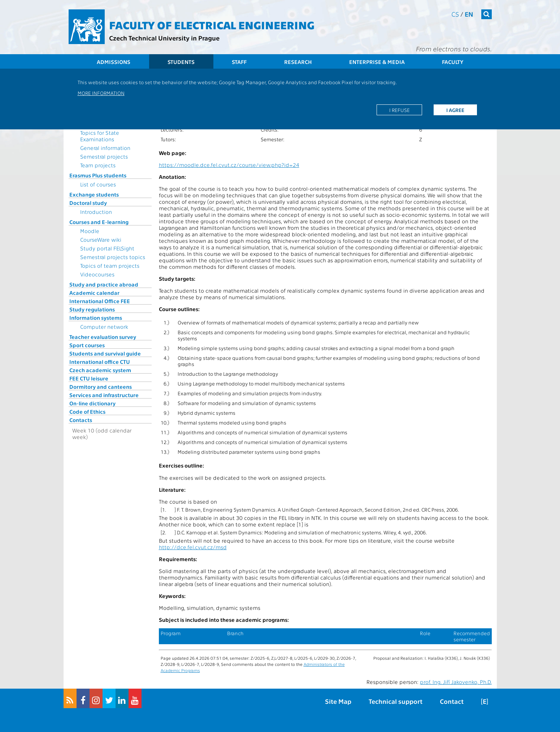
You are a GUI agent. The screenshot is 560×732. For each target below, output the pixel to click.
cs (455, 14)
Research (298, 62)
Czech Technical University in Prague (164, 38)
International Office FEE (100, 301)
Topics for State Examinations (100, 136)
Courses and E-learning (99, 222)
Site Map (338, 701)
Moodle (90, 231)
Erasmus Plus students (98, 175)
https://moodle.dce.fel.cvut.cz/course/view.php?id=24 (229, 165)
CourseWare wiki (101, 240)
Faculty (453, 62)
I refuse (400, 110)
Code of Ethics (87, 412)
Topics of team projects (110, 266)
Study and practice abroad (104, 284)
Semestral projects (104, 156)
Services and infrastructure (104, 395)
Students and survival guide (105, 353)
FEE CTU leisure (89, 378)
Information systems (96, 318)
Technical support (396, 701)
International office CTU (100, 362)
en (469, 14)
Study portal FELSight (107, 248)
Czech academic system (100, 370)
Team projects (98, 165)
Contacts (81, 420)
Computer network (104, 327)
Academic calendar (94, 293)
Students (181, 62)
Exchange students (94, 194)
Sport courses (87, 345)
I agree (455, 110)
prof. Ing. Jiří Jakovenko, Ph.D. (456, 682)
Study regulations (92, 309)
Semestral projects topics (113, 257)
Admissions (114, 62)
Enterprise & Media (377, 62)
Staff (239, 62)
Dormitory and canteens (101, 387)
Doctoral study (88, 203)
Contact (452, 701)
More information (101, 93)
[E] (485, 701)
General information (105, 148)
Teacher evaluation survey (103, 337)
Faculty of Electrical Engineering (212, 25)
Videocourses (97, 274)
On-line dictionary (92, 403)
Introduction (96, 212)
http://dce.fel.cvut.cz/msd (193, 547)
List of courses (98, 184)
